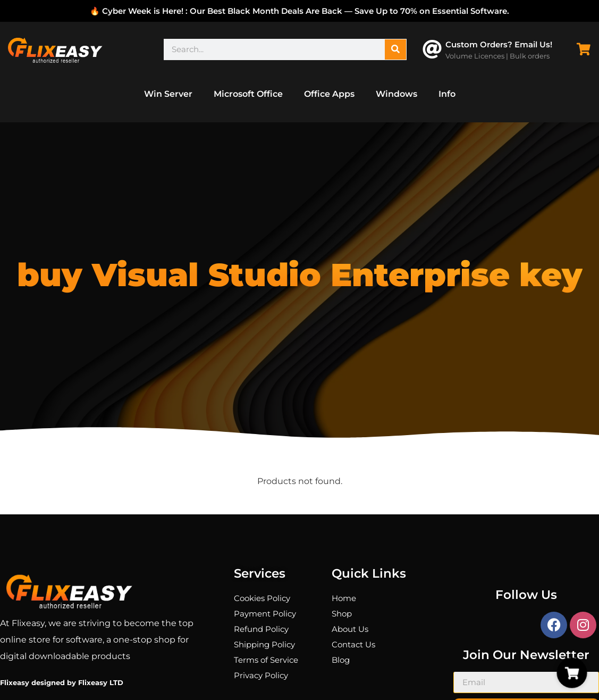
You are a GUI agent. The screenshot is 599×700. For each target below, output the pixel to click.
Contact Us (353, 644)
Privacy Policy (261, 675)
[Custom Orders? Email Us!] (432, 49)
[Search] (395, 49)
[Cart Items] (586, 49)
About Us (350, 629)
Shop (342, 614)
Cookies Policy (262, 598)
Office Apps (329, 94)
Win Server (168, 94)
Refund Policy (261, 629)
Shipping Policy (264, 644)
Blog (341, 660)
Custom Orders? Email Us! (499, 44)
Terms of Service (266, 660)
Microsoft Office (248, 94)
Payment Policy (265, 614)
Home (344, 598)
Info (447, 94)
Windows (396, 94)
